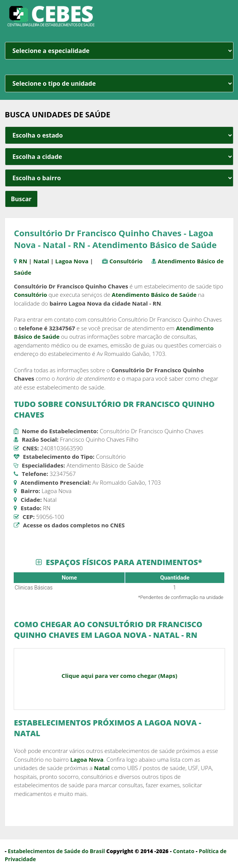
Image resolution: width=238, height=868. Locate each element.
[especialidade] (119, 51)
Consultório (126, 261)
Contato (184, 851)
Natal (41, 261)
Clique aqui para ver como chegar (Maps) (119, 676)
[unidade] (119, 83)
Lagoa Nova (72, 261)
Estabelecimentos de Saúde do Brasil (57, 851)
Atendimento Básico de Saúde (154, 295)
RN (23, 261)
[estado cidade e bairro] (119, 135)
